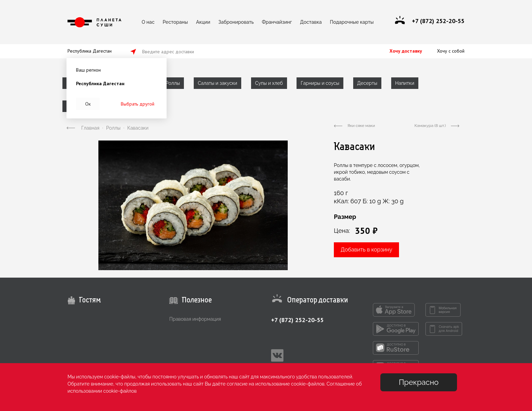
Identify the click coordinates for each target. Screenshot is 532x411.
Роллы (173, 83)
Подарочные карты (352, 22)
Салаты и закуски (217, 83)
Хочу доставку (406, 51)
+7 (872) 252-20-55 (297, 320)
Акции (203, 22)
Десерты (367, 83)
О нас (148, 22)
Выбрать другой (138, 104)
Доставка (311, 22)
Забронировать (236, 22)
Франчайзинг (277, 22)
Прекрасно (419, 382)
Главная (90, 128)
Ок (88, 104)
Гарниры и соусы (320, 83)
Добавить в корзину (366, 250)
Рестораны (175, 22)
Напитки (405, 83)
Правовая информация (195, 319)
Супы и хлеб (269, 83)
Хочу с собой (451, 51)
